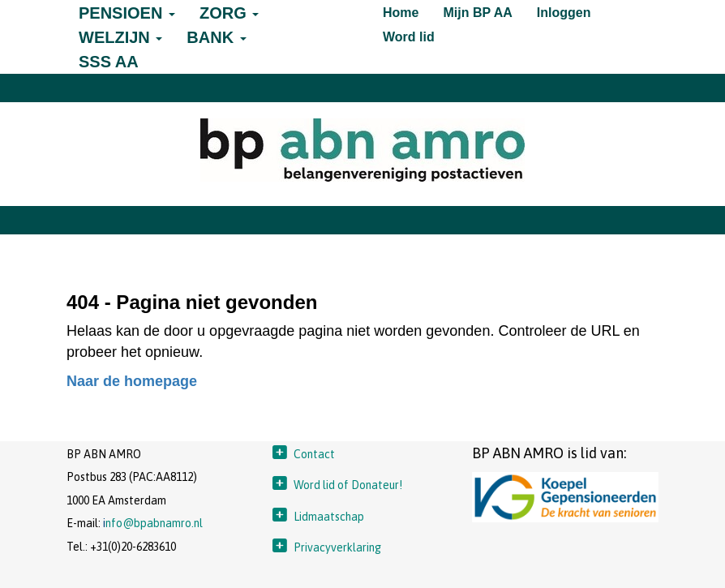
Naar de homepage (132, 381)
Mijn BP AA (477, 13)
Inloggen (564, 13)
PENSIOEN (127, 13)
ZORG (229, 13)
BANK (216, 37)
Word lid (409, 37)
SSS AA (109, 62)
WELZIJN (120, 37)
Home (401, 13)
